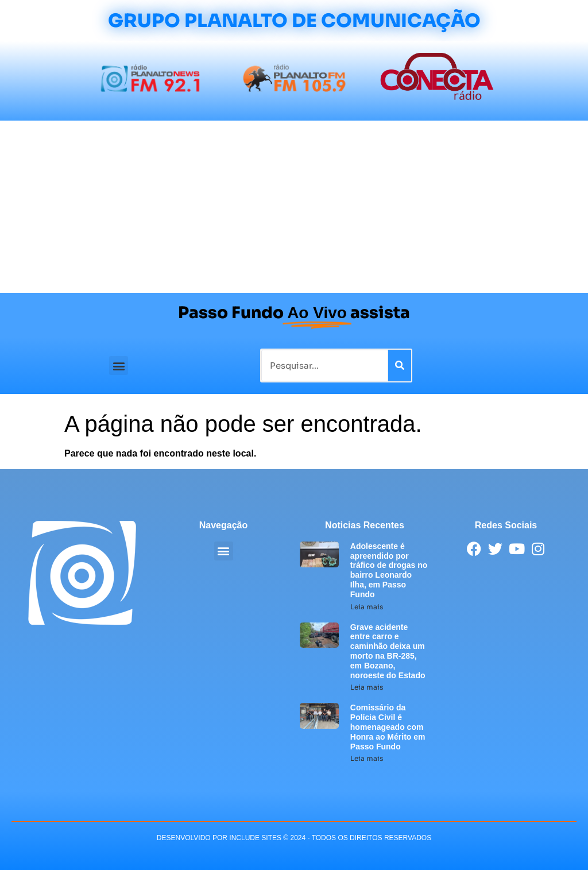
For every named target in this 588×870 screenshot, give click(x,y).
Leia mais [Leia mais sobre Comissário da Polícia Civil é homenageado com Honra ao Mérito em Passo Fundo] (367, 758)
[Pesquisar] (400, 366)
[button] (119, 366)
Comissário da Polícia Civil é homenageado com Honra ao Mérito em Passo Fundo (388, 727)
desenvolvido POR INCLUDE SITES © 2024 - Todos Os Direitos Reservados (294, 838)
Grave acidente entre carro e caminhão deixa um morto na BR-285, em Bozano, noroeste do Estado (388, 651)
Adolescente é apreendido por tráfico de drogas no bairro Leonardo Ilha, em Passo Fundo (389, 570)
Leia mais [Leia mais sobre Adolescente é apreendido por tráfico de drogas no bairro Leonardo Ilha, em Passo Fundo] (367, 607)
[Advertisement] (294, 207)
